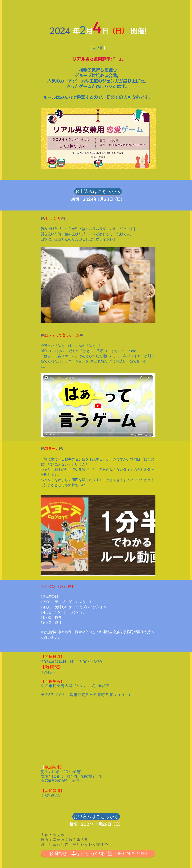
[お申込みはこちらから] (98, 191)
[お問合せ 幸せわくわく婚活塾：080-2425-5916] (98, 853)
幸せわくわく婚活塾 (90, 844)
